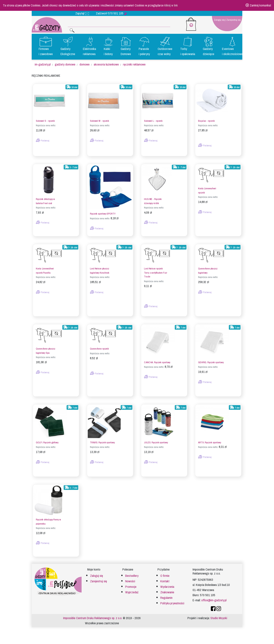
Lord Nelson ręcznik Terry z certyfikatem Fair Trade (156, 271)
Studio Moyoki (219, 617)
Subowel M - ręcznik (100, 119)
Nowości (130, 580)
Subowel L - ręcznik (153, 119)
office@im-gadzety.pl (214, 599)
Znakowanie (167, 591)
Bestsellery (132, 574)
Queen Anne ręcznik (99, 347)
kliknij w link (171, 5)
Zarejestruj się (233, 20)
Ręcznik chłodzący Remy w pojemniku (48, 520)
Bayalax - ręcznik (206, 119)
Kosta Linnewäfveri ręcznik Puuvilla (45, 269)
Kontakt (165, 580)
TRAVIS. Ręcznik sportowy (102, 441)
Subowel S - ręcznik (45, 119)
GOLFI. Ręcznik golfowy (47, 441)
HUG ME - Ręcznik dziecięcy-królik (153, 200)
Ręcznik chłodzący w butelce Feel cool (45, 200)
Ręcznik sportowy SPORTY (103, 212)
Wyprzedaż (132, 591)
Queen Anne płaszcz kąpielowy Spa (46, 349)
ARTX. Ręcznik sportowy (210, 441)
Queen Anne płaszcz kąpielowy (208, 269)
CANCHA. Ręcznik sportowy (157, 361)
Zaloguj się (219, 20)
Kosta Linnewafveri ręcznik (207, 189)
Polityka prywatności (172, 602)
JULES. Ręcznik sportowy (156, 441)
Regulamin (166, 596)
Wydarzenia (167, 585)
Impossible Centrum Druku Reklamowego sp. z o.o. (93, 617)
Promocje (131, 585)
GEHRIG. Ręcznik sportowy (211, 361)
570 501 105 (117, 13)
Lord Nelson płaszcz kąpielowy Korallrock (100, 269)
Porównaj (43, 139)
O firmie (165, 574)
